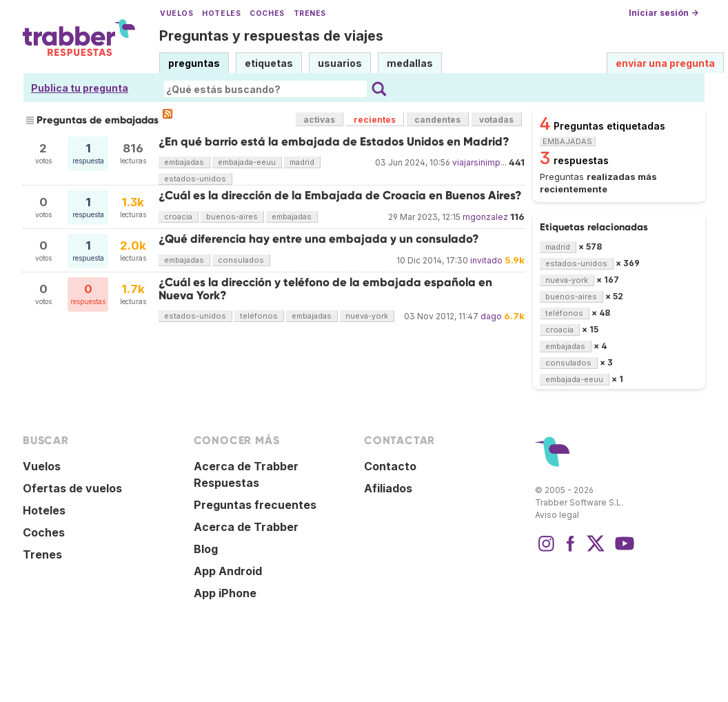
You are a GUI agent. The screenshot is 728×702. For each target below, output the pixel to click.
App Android (228, 571)
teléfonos (259, 316)
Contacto (390, 466)
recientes (375, 120)
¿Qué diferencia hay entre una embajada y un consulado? (319, 239)
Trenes (310, 13)
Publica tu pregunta (80, 88)
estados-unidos (195, 179)
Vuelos (176, 13)
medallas (410, 63)
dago (491, 316)
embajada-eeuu (247, 162)
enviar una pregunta (665, 63)
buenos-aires (232, 217)
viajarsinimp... (479, 162)
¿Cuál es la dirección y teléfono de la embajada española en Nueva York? (325, 289)
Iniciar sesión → (664, 13)
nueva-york (367, 316)
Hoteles (221, 13)
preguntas (194, 63)
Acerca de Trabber (246, 527)
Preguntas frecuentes (255, 505)
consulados (241, 260)
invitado (486, 260)
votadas (496, 120)
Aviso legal (557, 515)
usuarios (340, 63)
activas (319, 120)
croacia (178, 217)
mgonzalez (485, 217)
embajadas (184, 162)
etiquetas (269, 63)
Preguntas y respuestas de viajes (271, 36)
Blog (206, 549)
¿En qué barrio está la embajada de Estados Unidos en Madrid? (334, 142)
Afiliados (388, 488)
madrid (302, 162)
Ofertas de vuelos (72, 488)
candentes (437, 120)
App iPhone (225, 593)
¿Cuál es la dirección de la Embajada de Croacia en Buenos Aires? (340, 195)
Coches (267, 13)
